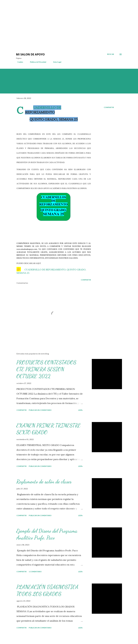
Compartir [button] (109, 107)
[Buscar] (111, 54)
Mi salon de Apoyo (30, 54)
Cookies (19, 62)
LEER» (81, 410)
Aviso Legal (56, 62)
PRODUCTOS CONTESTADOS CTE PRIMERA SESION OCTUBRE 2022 (46, 369)
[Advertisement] (42, 7)
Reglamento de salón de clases (44, 482)
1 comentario (35, 572)
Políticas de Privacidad (37, 62)
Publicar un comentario (40, 410)
